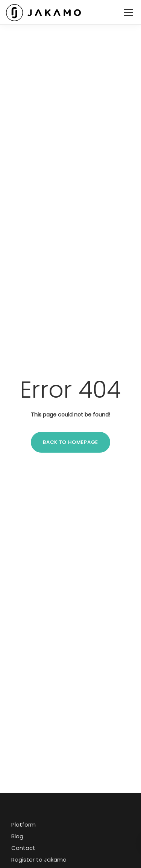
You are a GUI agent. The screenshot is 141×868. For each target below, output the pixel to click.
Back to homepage (70, 442)
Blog (17, 836)
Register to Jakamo (39, 860)
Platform (23, 825)
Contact (23, 848)
